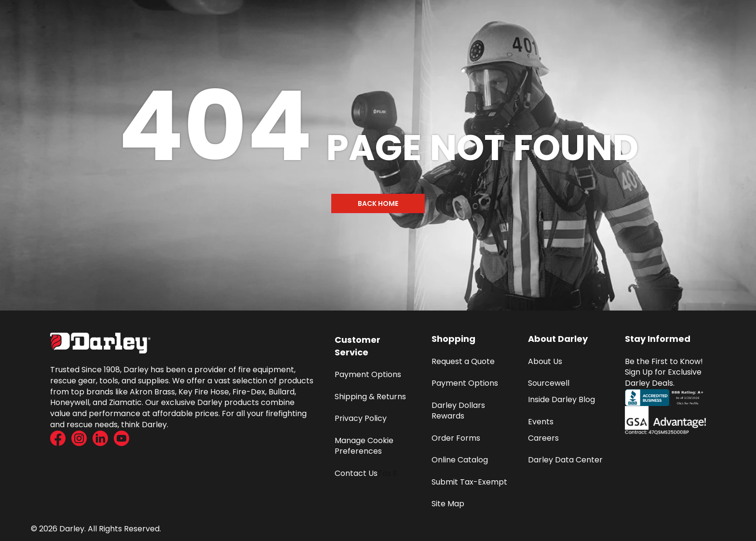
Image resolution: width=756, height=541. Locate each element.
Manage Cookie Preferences (365, 446)
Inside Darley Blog (561, 399)
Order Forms (456, 438)
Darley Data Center (565, 460)
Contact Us (356, 473)
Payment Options (368, 374)
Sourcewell (549, 383)
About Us (545, 361)
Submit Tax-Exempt (469, 482)
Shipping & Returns (370, 397)
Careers (543, 438)
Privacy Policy (361, 418)
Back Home (378, 203)
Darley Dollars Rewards (459, 411)
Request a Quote (463, 361)
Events (541, 422)
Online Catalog (460, 460)
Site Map (448, 504)
